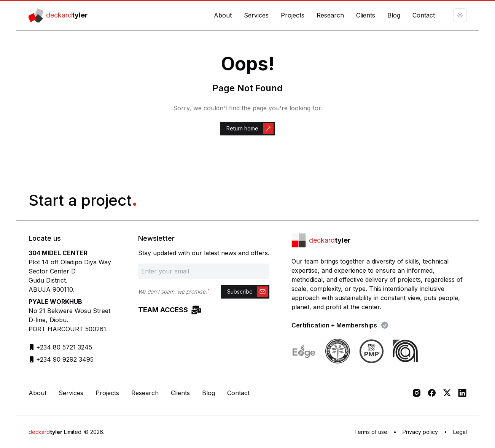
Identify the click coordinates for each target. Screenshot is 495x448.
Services (256, 15)
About (223, 15)
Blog (394, 15)
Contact (424, 15)
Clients (366, 15)
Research (330, 15)
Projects (293, 15)
